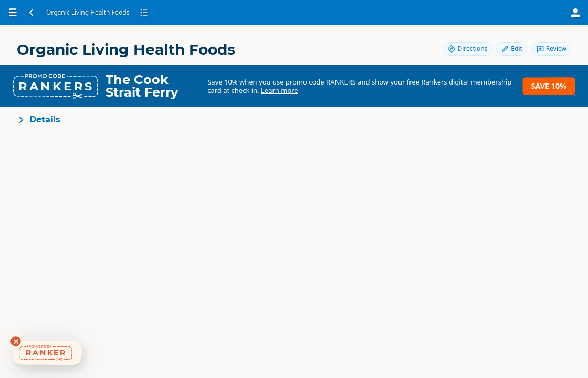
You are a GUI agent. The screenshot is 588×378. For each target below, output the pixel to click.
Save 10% (549, 86)
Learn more (280, 90)
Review (551, 49)
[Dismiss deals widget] (16, 341)
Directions (467, 49)
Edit (511, 49)
